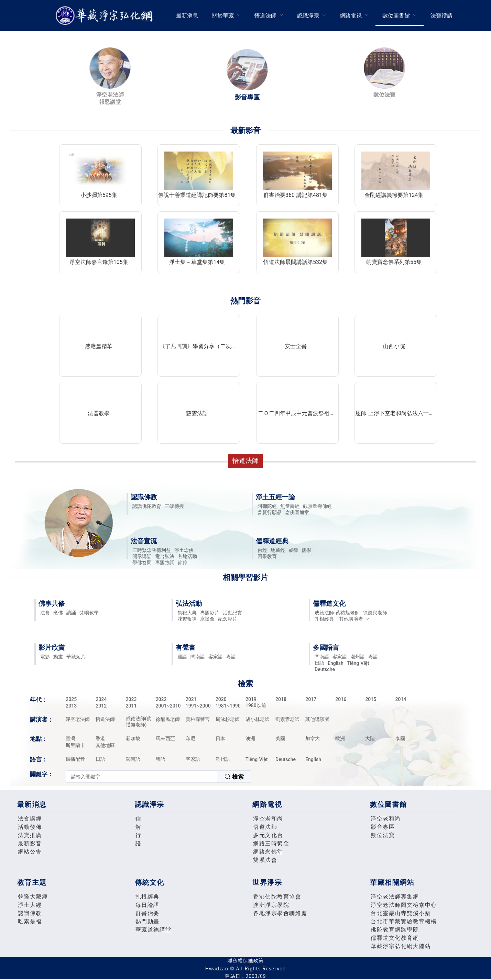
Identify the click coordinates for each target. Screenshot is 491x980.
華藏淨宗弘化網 (106, 16)
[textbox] (141, 777)
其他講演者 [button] (354, 619)
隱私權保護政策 (246, 960)
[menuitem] (187, 15)
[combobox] (159, 777)
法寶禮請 (441, 16)
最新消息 (187, 16)
